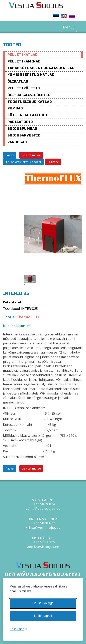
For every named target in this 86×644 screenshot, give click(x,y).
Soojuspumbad (22, 129)
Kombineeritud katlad (31, 75)
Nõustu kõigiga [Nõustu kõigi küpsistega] (43, 603)
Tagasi (10, 155)
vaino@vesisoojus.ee (43, 509)
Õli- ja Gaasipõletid (29, 95)
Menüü (69, 27)
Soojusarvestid (24, 135)
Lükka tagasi (43, 616)
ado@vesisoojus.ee (43, 547)
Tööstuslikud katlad (30, 102)
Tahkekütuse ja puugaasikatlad (41, 68)
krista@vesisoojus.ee (43, 528)
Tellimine (53, 162)
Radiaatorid (20, 122)
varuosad (17, 142)
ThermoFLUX (28, 317)
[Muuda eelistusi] (18, 629)
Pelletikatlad (22, 55)
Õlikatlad (18, 81)
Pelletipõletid (24, 88)
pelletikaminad (24, 61)
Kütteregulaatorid (28, 115)
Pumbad (15, 108)
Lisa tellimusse (31, 155)
